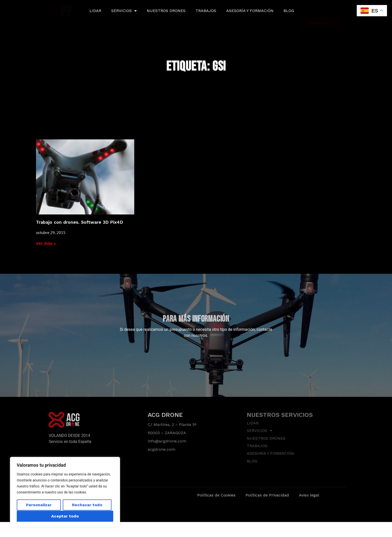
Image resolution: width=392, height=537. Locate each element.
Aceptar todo (65, 516)
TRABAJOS (206, 11)
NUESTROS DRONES (166, 11)
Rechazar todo (87, 505)
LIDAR (95, 11)
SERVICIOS (124, 11)
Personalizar (39, 505)
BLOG (289, 11)
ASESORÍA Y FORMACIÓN (250, 11)
